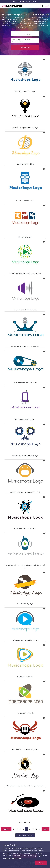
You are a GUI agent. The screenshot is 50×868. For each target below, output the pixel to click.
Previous (6, 829)
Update (25, 47)
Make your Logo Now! (25, 835)
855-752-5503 (17, 2)
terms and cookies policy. (12, 858)
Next (46, 829)
